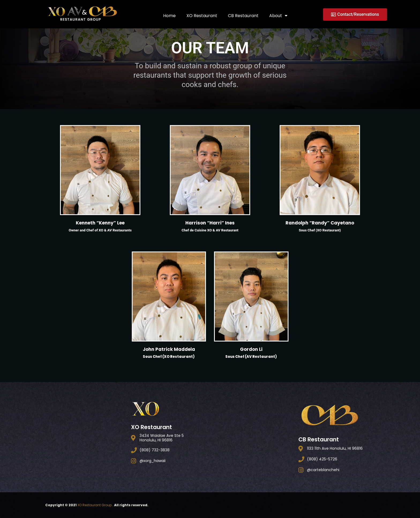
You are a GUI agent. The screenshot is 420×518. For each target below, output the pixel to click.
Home (169, 15)
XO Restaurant (202, 15)
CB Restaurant (243, 15)
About (278, 16)
